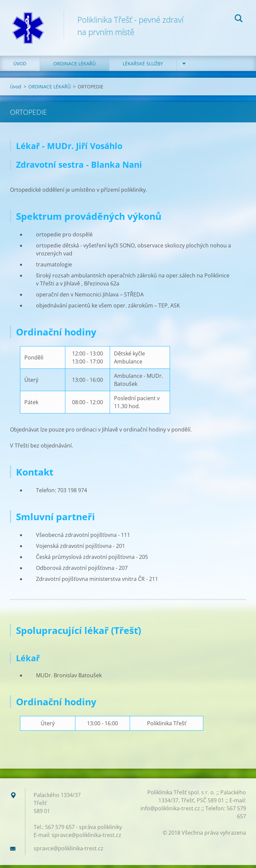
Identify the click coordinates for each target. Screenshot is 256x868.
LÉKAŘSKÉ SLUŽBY (143, 67)
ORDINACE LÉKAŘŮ (74, 67)
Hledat (239, 19)
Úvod (20, 67)
